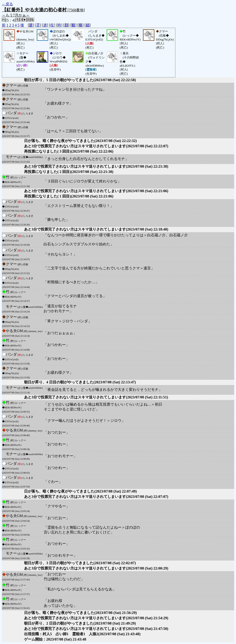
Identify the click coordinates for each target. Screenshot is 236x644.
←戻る (7, 4)
